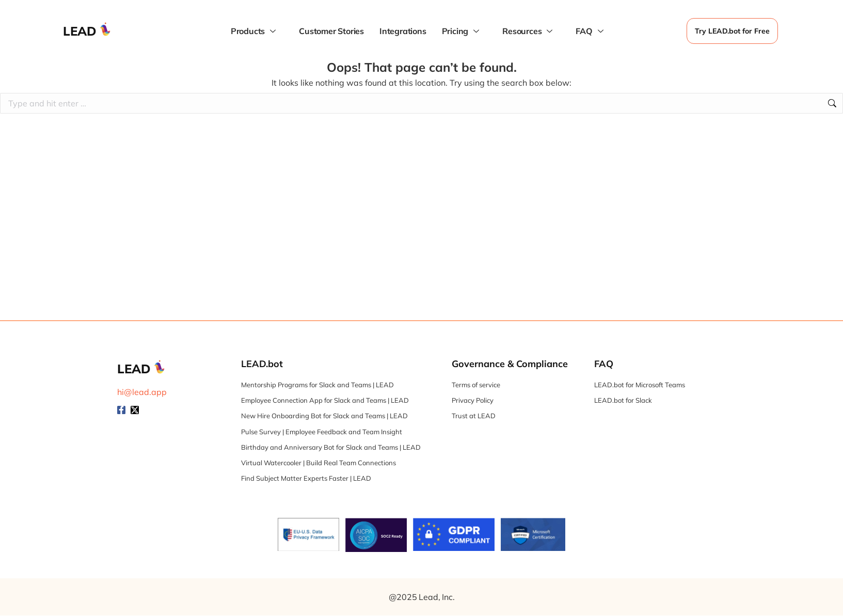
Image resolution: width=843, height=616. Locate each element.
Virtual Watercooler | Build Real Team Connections (319, 463)
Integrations (403, 31)
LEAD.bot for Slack (623, 400)
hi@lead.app (142, 392)
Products (255, 31)
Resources (529, 31)
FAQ (591, 31)
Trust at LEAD (474, 416)
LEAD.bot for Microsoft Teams (640, 385)
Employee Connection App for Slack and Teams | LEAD (325, 400)
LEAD (80, 31)
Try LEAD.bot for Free (732, 31)
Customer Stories (331, 31)
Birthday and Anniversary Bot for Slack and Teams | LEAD (331, 447)
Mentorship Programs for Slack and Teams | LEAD (317, 385)
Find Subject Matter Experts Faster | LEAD (306, 478)
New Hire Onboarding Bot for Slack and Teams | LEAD (324, 416)
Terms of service (476, 385)
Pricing (462, 31)
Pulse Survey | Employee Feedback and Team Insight (322, 432)
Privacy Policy (473, 400)
